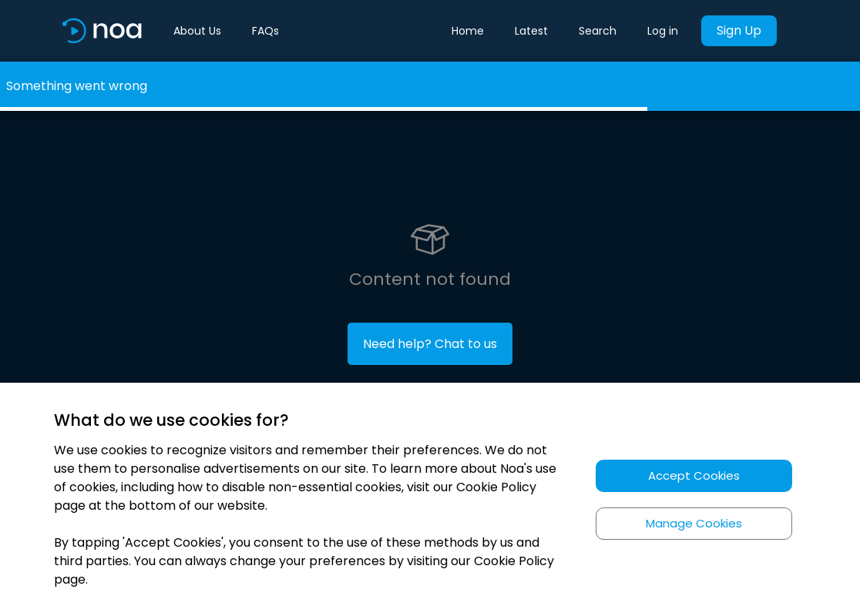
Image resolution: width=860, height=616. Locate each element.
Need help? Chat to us (430, 344)
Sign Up (739, 30)
